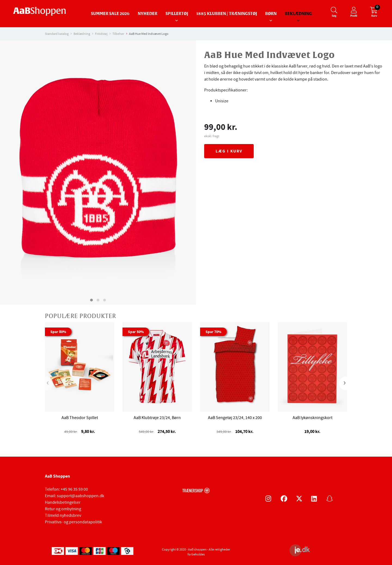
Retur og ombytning (63, 509)
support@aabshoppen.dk (81, 496)
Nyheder (148, 14)
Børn (271, 14)
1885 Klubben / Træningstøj (227, 14)
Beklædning (298, 14)
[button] (91, 300)
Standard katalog (57, 34)
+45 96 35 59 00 (74, 489)
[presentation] (49, 383)
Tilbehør (118, 34)
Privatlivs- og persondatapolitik (73, 522)
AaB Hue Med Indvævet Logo (149, 34)
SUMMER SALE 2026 (110, 14)
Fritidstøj (101, 34)
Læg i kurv (229, 151)
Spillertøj (177, 14)
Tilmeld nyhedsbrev (63, 515)
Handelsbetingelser (63, 502)
